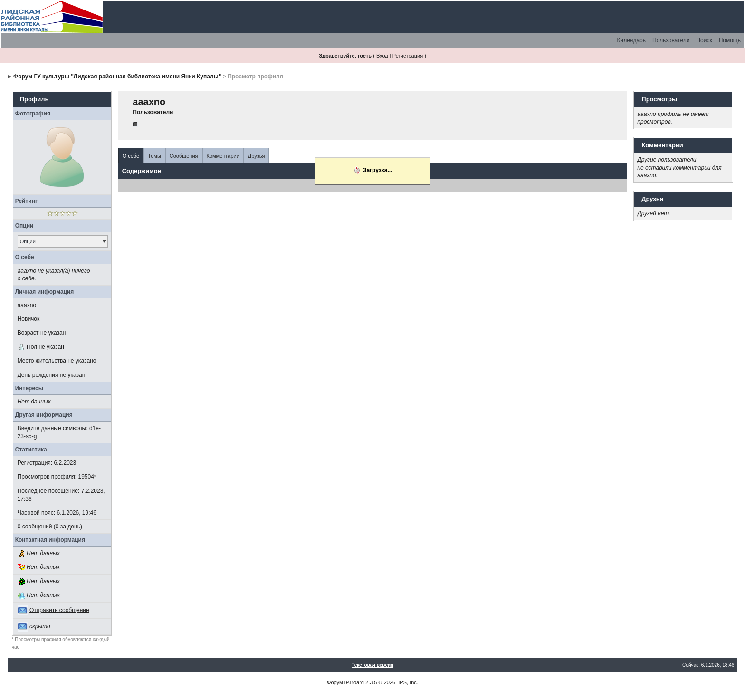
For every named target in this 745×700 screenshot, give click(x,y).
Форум (335, 682)
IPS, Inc (407, 682)
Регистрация (408, 56)
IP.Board (354, 682)
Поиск (704, 40)
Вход (382, 56)
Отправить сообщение (59, 610)
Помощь (730, 40)
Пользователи (671, 40)
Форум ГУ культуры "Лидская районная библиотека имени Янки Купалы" (117, 77)
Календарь (631, 40)
